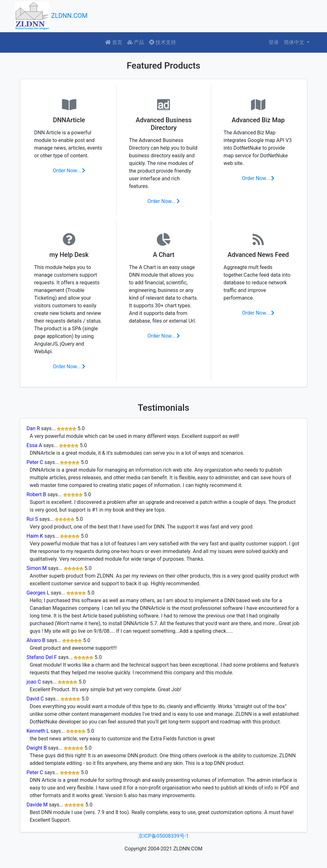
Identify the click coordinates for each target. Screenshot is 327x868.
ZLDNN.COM (51, 16)
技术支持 (163, 42)
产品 (136, 42)
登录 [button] (274, 42)
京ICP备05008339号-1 (163, 836)
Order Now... (69, 171)
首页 (114, 42)
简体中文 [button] (295, 42)
